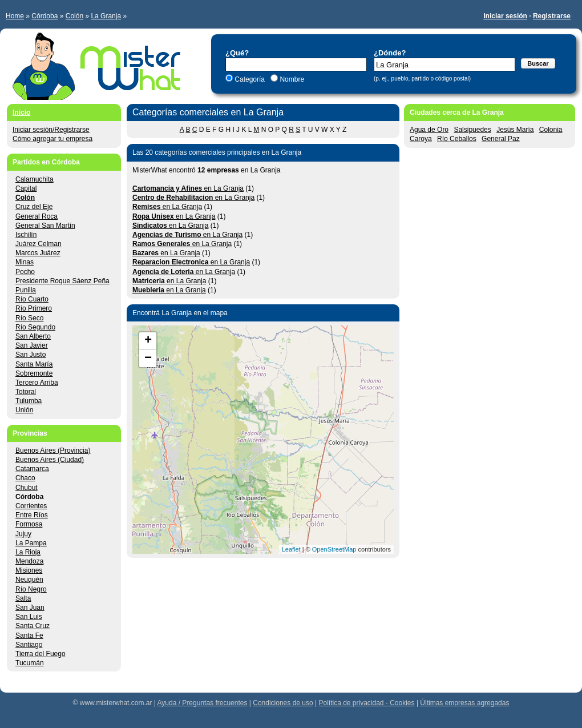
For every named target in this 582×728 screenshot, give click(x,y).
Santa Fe (29, 636)
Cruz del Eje (34, 207)
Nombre (291, 79)
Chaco (25, 478)
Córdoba (45, 16)
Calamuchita (35, 179)
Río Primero (34, 308)
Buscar (538, 63)
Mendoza (29, 561)
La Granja (106, 16)
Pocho (25, 272)
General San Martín (45, 226)
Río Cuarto (32, 299)
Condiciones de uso (283, 703)
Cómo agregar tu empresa (52, 139)
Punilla (26, 290)
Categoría (250, 79)
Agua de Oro (429, 130)
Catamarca (32, 469)
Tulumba (29, 401)
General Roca (37, 216)
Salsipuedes (472, 130)
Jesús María (515, 130)
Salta (23, 598)
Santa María (34, 364)
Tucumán (30, 663)
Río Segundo (35, 327)
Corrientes (31, 506)
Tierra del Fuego (41, 654)
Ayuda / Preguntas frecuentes (203, 703)
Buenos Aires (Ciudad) (50, 460)
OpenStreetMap (334, 549)
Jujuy (23, 534)
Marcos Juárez (38, 253)
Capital (26, 188)
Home (15, 16)
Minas (25, 262)
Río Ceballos (457, 139)
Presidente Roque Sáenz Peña (62, 281)
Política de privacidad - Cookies (366, 703)
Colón (74, 16)
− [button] (148, 359)
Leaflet (291, 549)
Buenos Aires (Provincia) (53, 451)
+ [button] (148, 341)
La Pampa (31, 543)
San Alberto (33, 336)
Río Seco (29, 318)
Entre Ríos (32, 515)
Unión (24, 410)
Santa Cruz (33, 626)
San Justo (31, 355)
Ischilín (26, 235)
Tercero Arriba (37, 383)
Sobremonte (34, 373)
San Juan (30, 608)
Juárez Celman (39, 244)
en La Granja (188, 188)
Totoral (26, 392)
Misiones (29, 570)
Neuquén (29, 580)
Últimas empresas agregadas (464, 703)
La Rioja (28, 552)
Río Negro (31, 589)
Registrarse (552, 16)
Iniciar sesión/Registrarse (51, 130)
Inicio (21, 112)
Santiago (29, 645)
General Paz (501, 139)
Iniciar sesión (505, 16)
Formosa (29, 524)
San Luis (29, 617)
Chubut (27, 488)
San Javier (32, 345)
